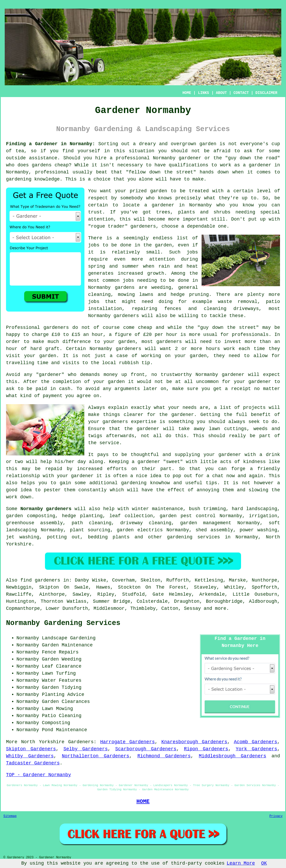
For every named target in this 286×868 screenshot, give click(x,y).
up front (133, 375)
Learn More (241, 863)
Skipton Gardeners (31, 749)
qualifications (189, 165)
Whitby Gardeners (30, 756)
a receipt (238, 389)
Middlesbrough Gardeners (232, 756)
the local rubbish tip (120, 363)
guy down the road (253, 158)
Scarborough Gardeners (146, 749)
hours (213, 349)
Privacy (276, 816)
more (221, 608)
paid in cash (53, 389)
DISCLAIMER (266, 93)
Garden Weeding (62, 659)
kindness (254, 462)
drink (273, 455)
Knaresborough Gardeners (194, 742)
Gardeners (81, 742)
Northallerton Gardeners (95, 756)
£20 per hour (160, 335)
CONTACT (241, 93)
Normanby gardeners (46, 509)
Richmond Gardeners (164, 756)
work (12, 497)
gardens (125, 288)
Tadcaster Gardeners (33, 763)
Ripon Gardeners (206, 749)
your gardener (75, 476)
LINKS (203, 93)
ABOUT (221, 93)
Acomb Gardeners (256, 742)
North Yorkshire (43, 742)
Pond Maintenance (64, 730)
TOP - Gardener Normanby (38, 775)
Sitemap (10, 816)
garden (208, 144)
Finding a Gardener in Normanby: (51, 144)
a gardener (159, 205)
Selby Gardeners (86, 749)
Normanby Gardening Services (63, 623)
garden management (206, 523)
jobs (94, 245)
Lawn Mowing (57, 709)
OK (264, 863)
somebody (131, 198)
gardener (142, 226)
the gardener (177, 415)
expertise (144, 422)
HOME (187, 93)
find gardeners (40, 580)
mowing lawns (136, 295)
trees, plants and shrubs (193, 212)
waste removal (238, 302)
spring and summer (113, 266)
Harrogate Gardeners (127, 742)
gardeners (126, 316)
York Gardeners (256, 749)
